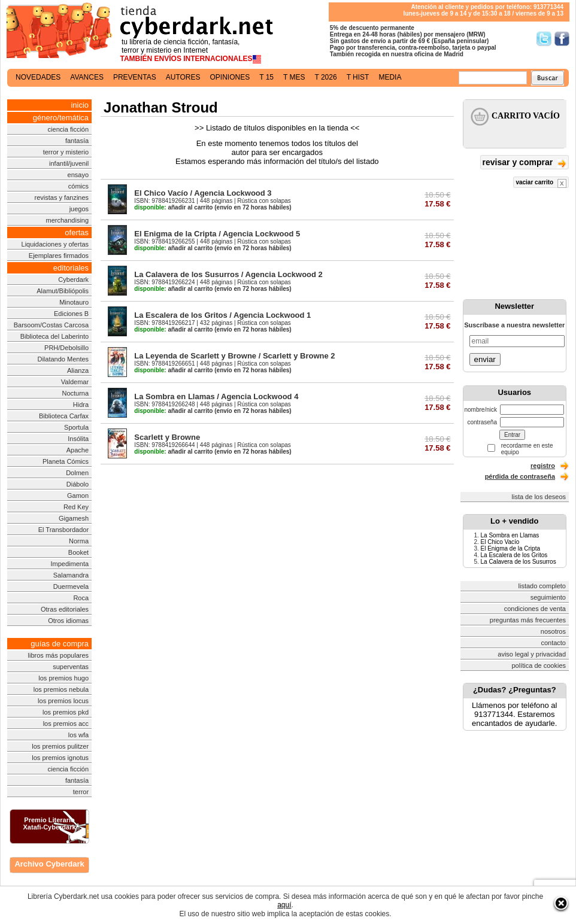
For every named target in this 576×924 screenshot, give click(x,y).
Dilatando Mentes (63, 359)
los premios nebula (61, 689)
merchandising (68, 220)
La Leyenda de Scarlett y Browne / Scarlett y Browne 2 (234, 356)
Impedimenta (69, 564)
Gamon (78, 496)
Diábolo (78, 484)
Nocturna (75, 393)
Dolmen (77, 473)
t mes (294, 77)
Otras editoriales (65, 609)
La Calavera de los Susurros (519, 562)
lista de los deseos (539, 497)
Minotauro (74, 302)
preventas (135, 77)
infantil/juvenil (69, 163)
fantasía (77, 141)
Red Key (76, 507)
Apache (78, 450)
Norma (79, 541)
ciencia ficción (68, 129)
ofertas (77, 232)
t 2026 (325, 77)
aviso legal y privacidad (532, 654)
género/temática (61, 118)
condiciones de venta (535, 609)
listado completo (542, 586)
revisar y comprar (525, 163)
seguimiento (548, 597)
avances (87, 77)
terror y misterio (66, 152)
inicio (80, 105)
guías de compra (60, 644)
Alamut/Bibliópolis (63, 291)
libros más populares (59, 655)
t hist (358, 77)
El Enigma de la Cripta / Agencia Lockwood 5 (217, 234)
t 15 (266, 77)
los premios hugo (63, 678)
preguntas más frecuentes (528, 620)
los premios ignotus (60, 758)
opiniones (230, 77)
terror (81, 792)
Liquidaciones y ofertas (55, 244)
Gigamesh (74, 518)
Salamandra (71, 575)
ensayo (78, 175)
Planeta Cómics (66, 461)
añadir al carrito (173, 207)
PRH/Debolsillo (66, 348)
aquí (284, 905)
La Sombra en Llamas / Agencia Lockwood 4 (216, 396)
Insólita (78, 439)
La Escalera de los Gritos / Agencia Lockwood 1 (222, 315)
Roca (81, 598)
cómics (78, 186)
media (390, 77)
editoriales (71, 268)
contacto (553, 643)
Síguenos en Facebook (562, 39)
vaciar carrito (541, 183)
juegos (79, 209)
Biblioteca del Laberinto (54, 336)
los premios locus (63, 701)
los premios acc (66, 724)
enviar (485, 359)
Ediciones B (71, 314)
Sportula (76, 427)
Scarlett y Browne (167, 437)
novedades (38, 77)
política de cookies (539, 665)
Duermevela (71, 586)
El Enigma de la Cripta (511, 548)
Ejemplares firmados (59, 256)
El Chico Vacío (500, 542)
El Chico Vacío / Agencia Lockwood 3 (203, 193)
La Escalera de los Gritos (514, 555)
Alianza (78, 370)
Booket (78, 552)
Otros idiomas (68, 621)
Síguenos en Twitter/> (544, 39)
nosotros (553, 631)
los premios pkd (66, 712)
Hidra (81, 405)
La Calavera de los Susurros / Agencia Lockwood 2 (228, 274)
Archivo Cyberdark (49, 864)
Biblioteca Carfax (64, 416)
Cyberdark (73, 279)
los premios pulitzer (60, 746)
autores (183, 77)
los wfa (78, 735)
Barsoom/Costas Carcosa (51, 325)
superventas (71, 667)
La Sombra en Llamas (510, 535)
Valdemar (75, 382)
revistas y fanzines (62, 197)
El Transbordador (63, 530)
